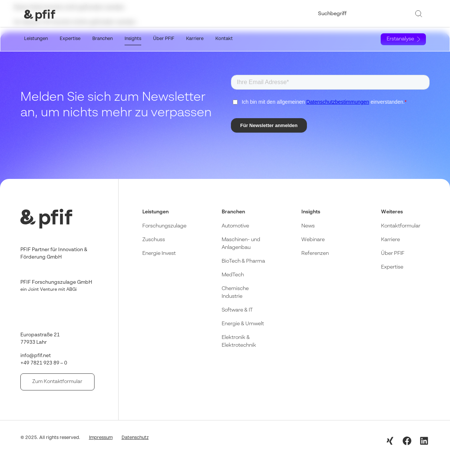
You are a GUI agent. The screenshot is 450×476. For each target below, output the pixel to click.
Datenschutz (135, 438)
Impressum (101, 438)
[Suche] (420, 14)
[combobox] (364, 14)
